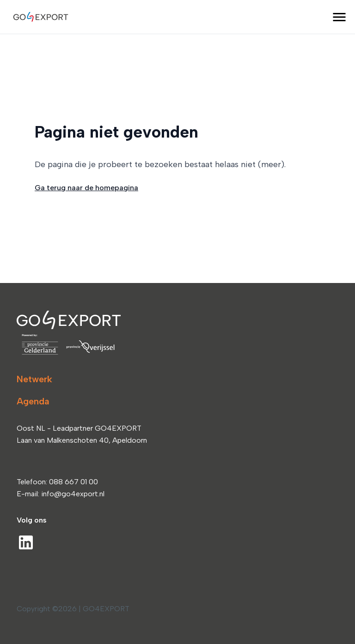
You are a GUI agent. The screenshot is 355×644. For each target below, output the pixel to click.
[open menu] (339, 17)
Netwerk (34, 379)
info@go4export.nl (73, 494)
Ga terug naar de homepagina (86, 188)
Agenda (33, 401)
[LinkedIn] (26, 542)
